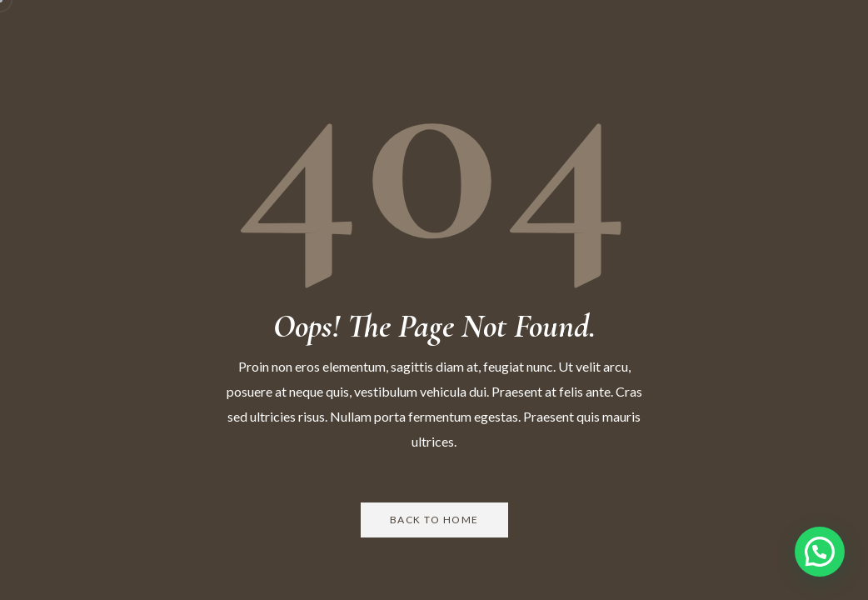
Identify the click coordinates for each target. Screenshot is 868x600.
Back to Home (434, 520)
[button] (820, 552)
